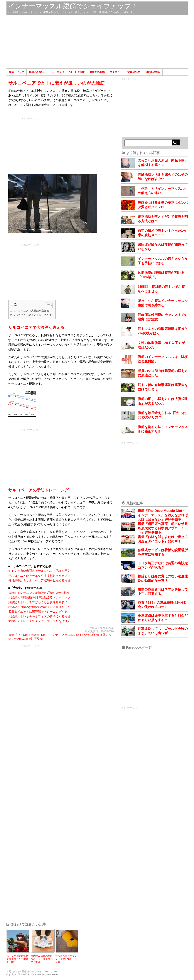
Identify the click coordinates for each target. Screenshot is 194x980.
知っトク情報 (77, 72)
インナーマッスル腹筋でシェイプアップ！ (73, 6)
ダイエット (116, 72)
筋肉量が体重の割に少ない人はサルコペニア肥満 (42, 959)
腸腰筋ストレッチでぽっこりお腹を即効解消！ (39, 602)
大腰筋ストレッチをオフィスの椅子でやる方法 (39, 616)
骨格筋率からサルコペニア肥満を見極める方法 (39, 580)
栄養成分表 (134, 72)
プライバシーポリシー (46, 972)
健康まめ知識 (97, 72)
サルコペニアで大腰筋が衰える (31, 311)
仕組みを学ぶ (37, 72)
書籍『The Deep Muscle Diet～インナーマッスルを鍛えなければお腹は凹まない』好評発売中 (163, 515)
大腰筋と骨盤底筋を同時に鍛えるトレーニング (39, 597)
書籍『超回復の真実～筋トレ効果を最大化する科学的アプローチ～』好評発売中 (163, 528)
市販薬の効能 (152, 72)
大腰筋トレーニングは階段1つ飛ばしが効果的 (39, 593)
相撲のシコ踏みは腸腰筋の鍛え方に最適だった (39, 607)
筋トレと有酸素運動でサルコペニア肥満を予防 (39, 571)
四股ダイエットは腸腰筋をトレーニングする (38, 612)
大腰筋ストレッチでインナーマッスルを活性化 (39, 621)
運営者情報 (27, 972)
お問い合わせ (13, 972)
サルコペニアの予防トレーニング (32, 315)
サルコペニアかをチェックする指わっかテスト (39, 576)
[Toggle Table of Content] (47, 305)
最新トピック (16, 72)
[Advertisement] (97, 42)
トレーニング (57, 72)
